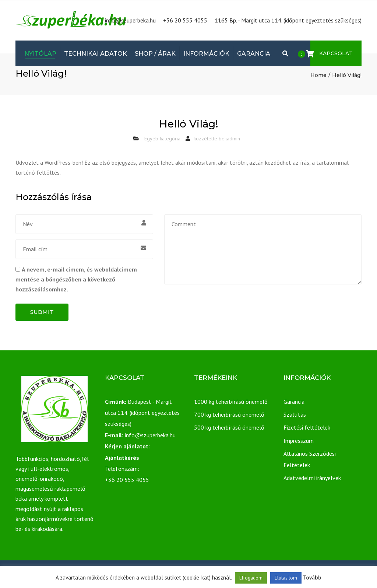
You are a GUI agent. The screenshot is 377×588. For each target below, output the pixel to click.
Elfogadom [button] (251, 578)
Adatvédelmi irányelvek (312, 478)
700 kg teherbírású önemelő (229, 414)
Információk (206, 54)
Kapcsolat (336, 53)
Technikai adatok (96, 54)
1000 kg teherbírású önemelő (231, 402)
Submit (42, 312)
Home (318, 75)
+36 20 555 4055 (185, 20)
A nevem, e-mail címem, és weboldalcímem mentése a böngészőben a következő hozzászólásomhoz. (76, 279)
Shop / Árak (155, 54)
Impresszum (299, 441)
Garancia (254, 54)
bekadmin (229, 139)
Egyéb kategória (162, 139)
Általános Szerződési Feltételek (310, 459)
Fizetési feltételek (307, 427)
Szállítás (295, 414)
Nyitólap (40, 54)
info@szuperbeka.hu (130, 20)
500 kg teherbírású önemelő (229, 427)
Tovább (312, 577)
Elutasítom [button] (286, 578)
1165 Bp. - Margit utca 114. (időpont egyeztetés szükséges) (288, 20)
